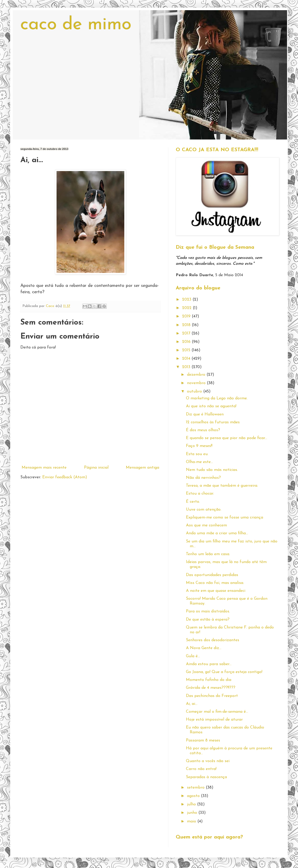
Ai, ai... (192, 704)
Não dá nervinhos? (203, 478)
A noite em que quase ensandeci (216, 591)
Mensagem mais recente (44, 468)
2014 (187, 359)
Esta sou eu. (197, 454)
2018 (187, 325)
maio (192, 821)
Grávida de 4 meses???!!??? (211, 688)
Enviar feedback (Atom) (65, 477)
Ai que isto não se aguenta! (211, 406)
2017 (187, 333)
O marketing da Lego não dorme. (217, 398)
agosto (194, 796)
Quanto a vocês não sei (208, 761)
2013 (187, 367)
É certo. (193, 502)
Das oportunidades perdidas (212, 575)
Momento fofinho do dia (209, 680)
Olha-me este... (199, 462)
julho (192, 804)
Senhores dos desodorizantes (213, 640)
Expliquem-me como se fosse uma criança (225, 517)
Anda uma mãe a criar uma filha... (217, 533)
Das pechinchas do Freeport (212, 696)
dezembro (197, 375)
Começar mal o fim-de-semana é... (217, 712)
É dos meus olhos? (203, 430)
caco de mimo (76, 25)
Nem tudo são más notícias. (212, 470)
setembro (196, 788)
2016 (187, 342)
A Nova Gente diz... (204, 648)
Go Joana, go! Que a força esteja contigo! (224, 672)
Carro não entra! (201, 769)
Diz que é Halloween (205, 414)
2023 (187, 300)
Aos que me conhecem (206, 525)
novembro (197, 383)
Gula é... (193, 656)
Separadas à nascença (206, 777)
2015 (187, 350)
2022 (187, 308)
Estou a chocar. (200, 494)
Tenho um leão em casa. (208, 554)
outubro (195, 391)
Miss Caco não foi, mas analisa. (215, 583)
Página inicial (96, 468)
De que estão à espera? (208, 620)
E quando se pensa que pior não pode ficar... (227, 438)
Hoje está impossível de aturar (214, 720)
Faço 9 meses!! (199, 446)
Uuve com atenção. (204, 510)
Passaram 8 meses (203, 740)
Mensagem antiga (143, 468)
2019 (187, 316)
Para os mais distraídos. (208, 611)
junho (193, 813)
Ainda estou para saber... (209, 664)
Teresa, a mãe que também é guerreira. (222, 486)
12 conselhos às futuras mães (213, 422)
